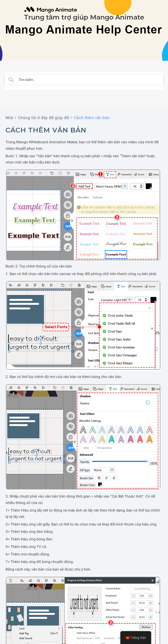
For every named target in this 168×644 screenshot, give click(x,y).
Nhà (9, 118)
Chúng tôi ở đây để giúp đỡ (43, 118)
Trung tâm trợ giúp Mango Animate (84, 17)
